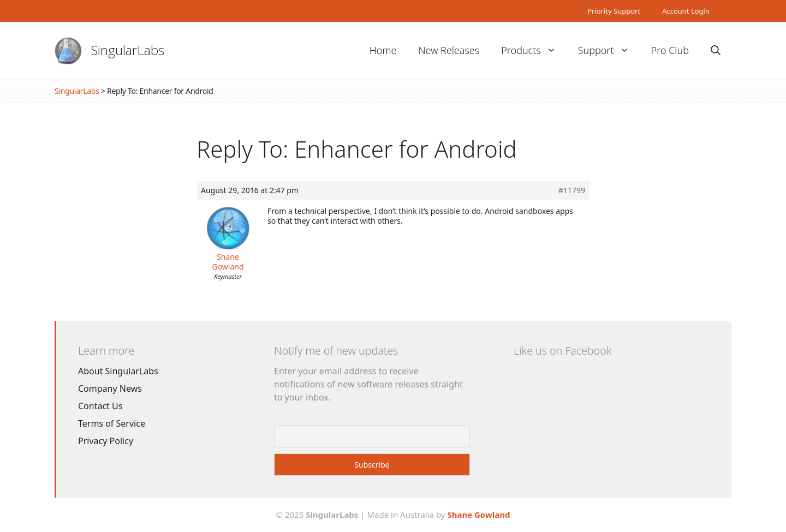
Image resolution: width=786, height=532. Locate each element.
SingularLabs (128, 50)
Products (534, 50)
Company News (110, 388)
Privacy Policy (106, 441)
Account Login (686, 11)
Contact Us (100, 406)
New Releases (449, 50)
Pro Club (670, 50)
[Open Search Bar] (716, 50)
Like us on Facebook (562, 351)
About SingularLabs (118, 371)
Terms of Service (112, 423)
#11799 (572, 190)
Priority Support (614, 11)
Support (609, 50)
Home (383, 50)
